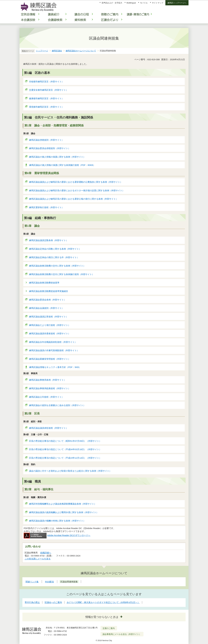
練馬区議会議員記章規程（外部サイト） (49, 317)
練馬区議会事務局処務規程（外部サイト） (50, 388)
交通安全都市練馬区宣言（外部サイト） (49, 90)
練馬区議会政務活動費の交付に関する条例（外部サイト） (57, 266)
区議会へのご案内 (53, 602)
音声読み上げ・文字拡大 (112, 3)
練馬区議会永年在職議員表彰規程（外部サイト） (53, 342)
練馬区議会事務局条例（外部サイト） (48, 380)
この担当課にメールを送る (38, 559)
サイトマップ (158, 3)
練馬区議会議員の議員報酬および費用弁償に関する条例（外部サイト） (64, 512)
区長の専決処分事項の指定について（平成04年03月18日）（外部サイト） (65, 449)
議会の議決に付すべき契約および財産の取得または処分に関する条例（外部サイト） (70, 471)
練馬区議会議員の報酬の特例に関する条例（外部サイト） (57, 521)
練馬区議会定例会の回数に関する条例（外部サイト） (55, 249)
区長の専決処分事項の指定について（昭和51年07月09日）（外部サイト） (65, 441)
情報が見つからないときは (102, 617)
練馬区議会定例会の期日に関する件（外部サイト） (54, 257)
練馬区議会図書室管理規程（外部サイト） (50, 359)
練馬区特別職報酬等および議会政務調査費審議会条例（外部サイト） (63, 504)
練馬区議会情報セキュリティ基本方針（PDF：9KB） (55, 367)
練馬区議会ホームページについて (81, 51)
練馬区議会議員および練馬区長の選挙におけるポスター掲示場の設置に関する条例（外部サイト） (77, 190)
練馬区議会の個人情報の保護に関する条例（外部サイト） (57, 157)
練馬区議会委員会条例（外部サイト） (48, 300)
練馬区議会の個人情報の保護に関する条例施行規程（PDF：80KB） (62, 165)
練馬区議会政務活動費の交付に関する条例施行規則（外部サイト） (62, 274)
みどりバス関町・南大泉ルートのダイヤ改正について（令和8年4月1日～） (103, 602)
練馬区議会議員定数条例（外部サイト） (49, 240)
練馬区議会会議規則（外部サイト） (46, 308)
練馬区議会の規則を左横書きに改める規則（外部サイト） (57, 405)
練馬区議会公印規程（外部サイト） (46, 397)
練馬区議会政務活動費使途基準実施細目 (49, 291)
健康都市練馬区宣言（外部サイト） (46, 98)
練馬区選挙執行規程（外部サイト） (46, 207)
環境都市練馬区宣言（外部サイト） (46, 107)
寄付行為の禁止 (32, 602)
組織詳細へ (46, 553)
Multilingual (131, 3)
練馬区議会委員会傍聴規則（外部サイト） (50, 148)
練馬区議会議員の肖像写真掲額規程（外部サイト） (54, 350)
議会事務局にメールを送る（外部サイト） (122, 634)
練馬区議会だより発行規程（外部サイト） (50, 325)
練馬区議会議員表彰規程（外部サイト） (49, 428)
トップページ (42, 51)
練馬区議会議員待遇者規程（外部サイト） (50, 333)
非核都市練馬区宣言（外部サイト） (46, 82)
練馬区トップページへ (177, 3)
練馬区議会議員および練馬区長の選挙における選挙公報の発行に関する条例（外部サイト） (74, 199)
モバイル (144, 3)
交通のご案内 (109, 628)
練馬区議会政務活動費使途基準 (44, 283)
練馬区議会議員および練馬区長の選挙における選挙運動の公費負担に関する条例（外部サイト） (76, 182)
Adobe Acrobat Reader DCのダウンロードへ (57, 535)
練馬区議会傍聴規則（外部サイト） (46, 140)
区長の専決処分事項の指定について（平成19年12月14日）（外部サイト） (65, 458)
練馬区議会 (57, 51)
